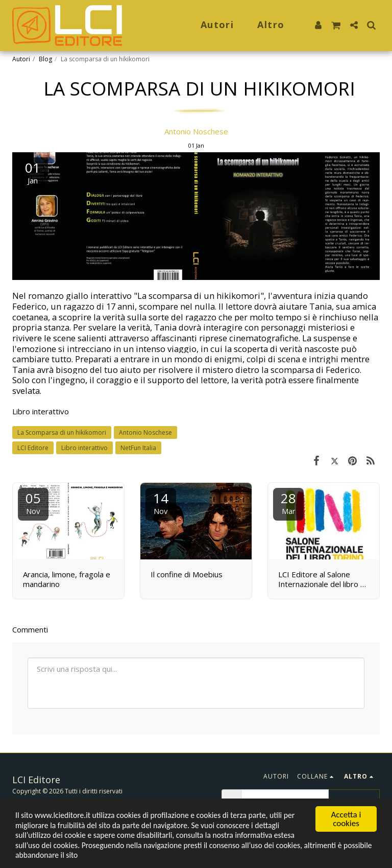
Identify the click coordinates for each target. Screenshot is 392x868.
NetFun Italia (138, 448)
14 (161, 502)
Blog (45, 59)
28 (288, 502)
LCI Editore (33, 448)
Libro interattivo (41, 411)
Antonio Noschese (196, 131)
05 (33, 502)
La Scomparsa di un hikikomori (62, 432)
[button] (336, 26)
